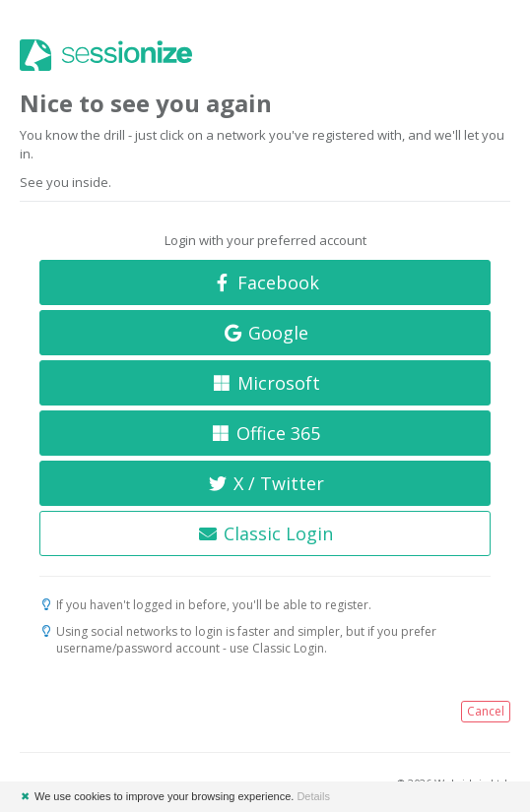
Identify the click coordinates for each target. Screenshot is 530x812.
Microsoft (265, 383)
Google (265, 333)
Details (313, 796)
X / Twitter (265, 483)
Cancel (486, 711)
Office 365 (265, 433)
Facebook (265, 282)
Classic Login (265, 533)
